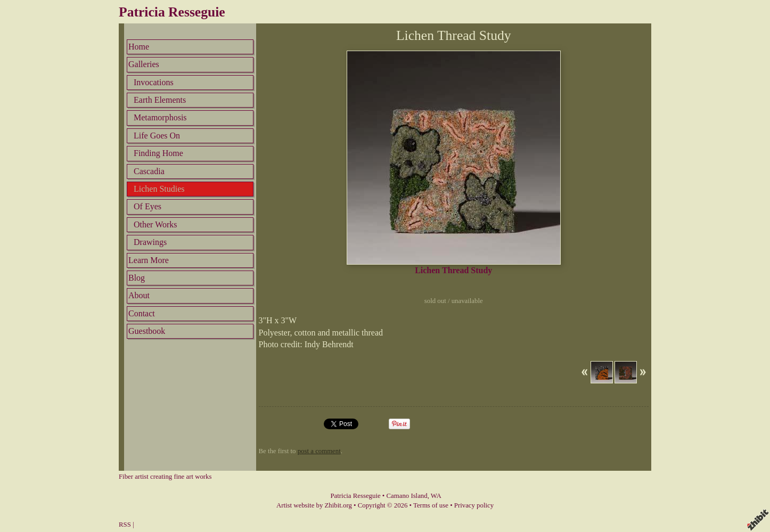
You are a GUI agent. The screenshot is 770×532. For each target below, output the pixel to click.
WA (436, 496)
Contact (142, 313)
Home (139, 47)
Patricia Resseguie (172, 12)
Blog (137, 278)
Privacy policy (474, 505)
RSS (125, 525)
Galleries (144, 64)
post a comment (319, 451)
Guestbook (147, 331)
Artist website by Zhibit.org (314, 505)
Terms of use (431, 505)
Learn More (149, 260)
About (139, 295)
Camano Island (407, 496)
